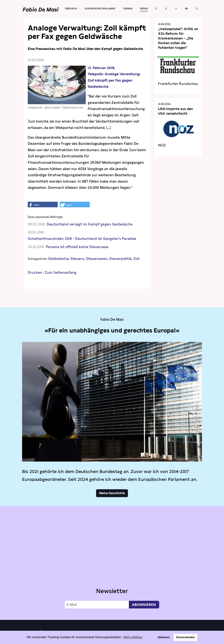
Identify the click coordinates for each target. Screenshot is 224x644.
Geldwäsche (58, 259)
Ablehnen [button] (164, 637)
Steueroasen (97, 259)
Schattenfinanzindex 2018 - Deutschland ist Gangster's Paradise (82, 239)
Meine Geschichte (112, 493)
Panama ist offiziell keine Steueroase (77, 247)
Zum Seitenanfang (61, 273)
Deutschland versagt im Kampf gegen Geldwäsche (90, 224)
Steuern (77, 259)
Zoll (136, 259)
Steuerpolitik (120, 259)
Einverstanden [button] (186, 637)
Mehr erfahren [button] (133, 637)
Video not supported (112, 562)
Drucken (35, 273)
